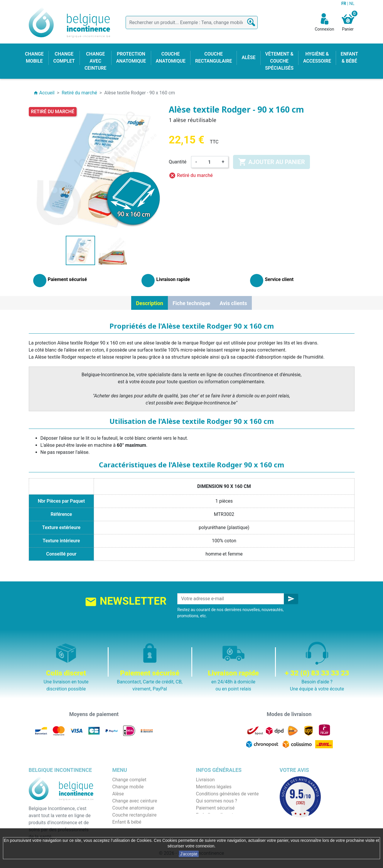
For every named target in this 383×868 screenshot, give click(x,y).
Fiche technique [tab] (191, 303)
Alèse (118, 794)
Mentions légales (214, 787)
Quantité (178, 162)
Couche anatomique (133, 808)
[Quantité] (210, 162)
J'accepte (189, 854)
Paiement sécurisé (215, 808)
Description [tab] (150, 303)
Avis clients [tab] (233, 303)
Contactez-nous (212, 822)
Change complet (129, 780)
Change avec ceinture (135, 801)
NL (352, 4)
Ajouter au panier (271, 162)
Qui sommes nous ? (217, 801)
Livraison (205, 780)
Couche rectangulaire (135, 815)
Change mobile (128, 787)
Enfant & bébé (127, 822)
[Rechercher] (192, 22)
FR (344, 4)
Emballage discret (215, 815)
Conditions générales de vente (227, 794)
